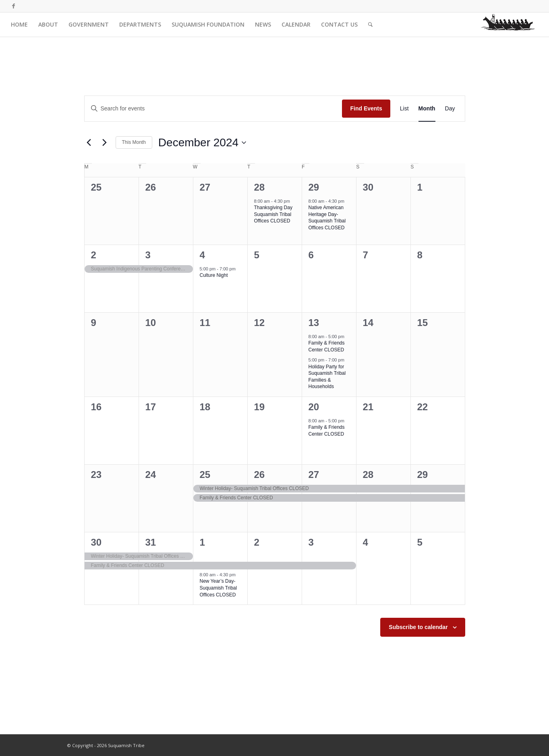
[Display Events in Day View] (450, 109)
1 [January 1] (202, 542)
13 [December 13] (314, 323)
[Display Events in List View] (404, 109)
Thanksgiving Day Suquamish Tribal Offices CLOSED (273, 214)
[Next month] (105, 143)
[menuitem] (19, 25)
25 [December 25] (205, 475)
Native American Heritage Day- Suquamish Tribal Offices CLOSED (327, 218)
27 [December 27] (314, 475)
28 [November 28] (260, 187)
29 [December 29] (423, 475)
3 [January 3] (311, 542)
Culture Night (214, 275)
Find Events (366, 108)
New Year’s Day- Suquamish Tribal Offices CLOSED (219, 588)
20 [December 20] (314, 407)
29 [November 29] (314, 187)
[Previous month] (89, 143)
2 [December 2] (94, 255)
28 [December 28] (368, 475)
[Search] (370, 25)
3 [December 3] (148, 255)
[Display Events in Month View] (427, 109)
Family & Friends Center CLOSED (327, 346)
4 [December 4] (202, 255)
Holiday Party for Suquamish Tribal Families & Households (327, 377)
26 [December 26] (260, 475)
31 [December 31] (151, 542)
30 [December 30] (96, 542)
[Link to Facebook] (13, 6)
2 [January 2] (257, 542)
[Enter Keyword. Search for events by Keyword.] (213, 109)
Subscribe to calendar (418, 627)
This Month (134, 142)
